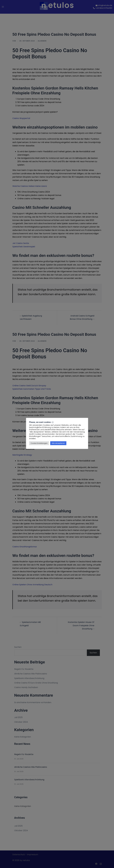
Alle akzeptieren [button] (58, 443)
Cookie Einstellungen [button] (39, 443)
